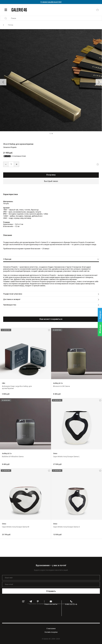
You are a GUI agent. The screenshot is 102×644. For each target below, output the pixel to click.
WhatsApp (100, 329)
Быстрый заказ (51, 181)
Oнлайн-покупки (51, 632)
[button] (3, 82)
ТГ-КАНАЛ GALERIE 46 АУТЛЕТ (51, 2)
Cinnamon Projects (10, 147)
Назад (10, 25)
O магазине (51, 628)
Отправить (51, 591)
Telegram (100, 315)
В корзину (51, 175)
